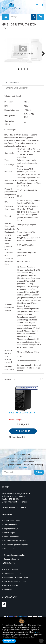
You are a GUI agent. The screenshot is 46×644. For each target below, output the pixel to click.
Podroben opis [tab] (12, 83)
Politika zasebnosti (11, 537)
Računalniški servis (11, 559)
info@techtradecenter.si (17, 502)
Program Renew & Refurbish (15, 541)
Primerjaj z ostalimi (17, 437)
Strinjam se (9, 641)
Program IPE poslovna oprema (16, 545)
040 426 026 (14, 499)
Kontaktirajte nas (10, 525)
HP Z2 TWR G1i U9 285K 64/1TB (22, 413)
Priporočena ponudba (12, 573)
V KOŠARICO (23, 431)
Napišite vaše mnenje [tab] (17, 88)
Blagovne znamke (11, 585)
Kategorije (8, 589)
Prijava (39, 472)
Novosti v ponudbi (11, 569)
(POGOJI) (23, 468)
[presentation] (40, 379)
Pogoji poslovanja (11, 529)
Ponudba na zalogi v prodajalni (16, 577)
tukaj (37, 632)
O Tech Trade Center (12, 521)
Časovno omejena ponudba (15, 581)
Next (42, 54)
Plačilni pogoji (9, 533)
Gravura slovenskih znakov (14, 555)
